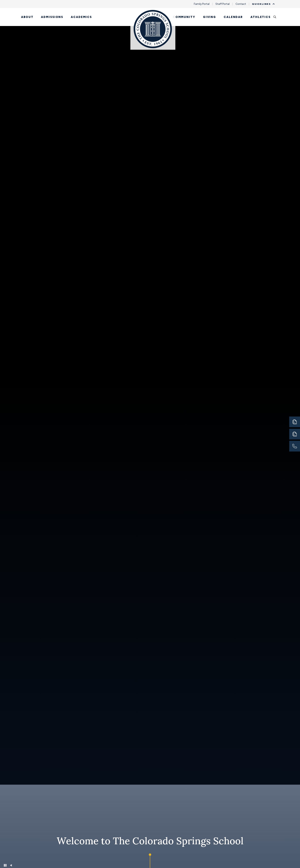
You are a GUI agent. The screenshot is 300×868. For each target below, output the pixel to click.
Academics (81, 17)
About (27, 17)
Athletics (260, 17)
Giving (210, 17)
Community (184, 17)
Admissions (52, 17)
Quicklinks (262, 4)
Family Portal (202, 4)
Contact (241, 4)
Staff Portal (223, 4)
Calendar (233, 17)
